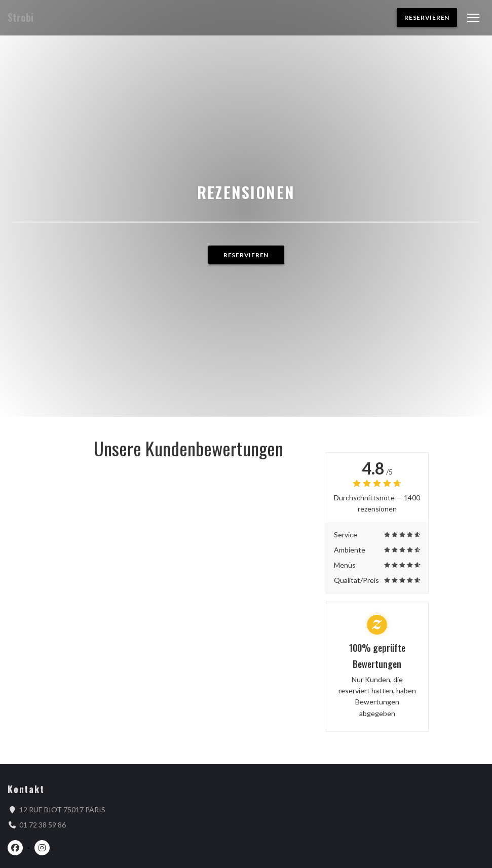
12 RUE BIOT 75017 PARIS (62, 809)
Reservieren (427, 17)
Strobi (21, 17)
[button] (473, 18)
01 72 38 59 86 (43, 825)
